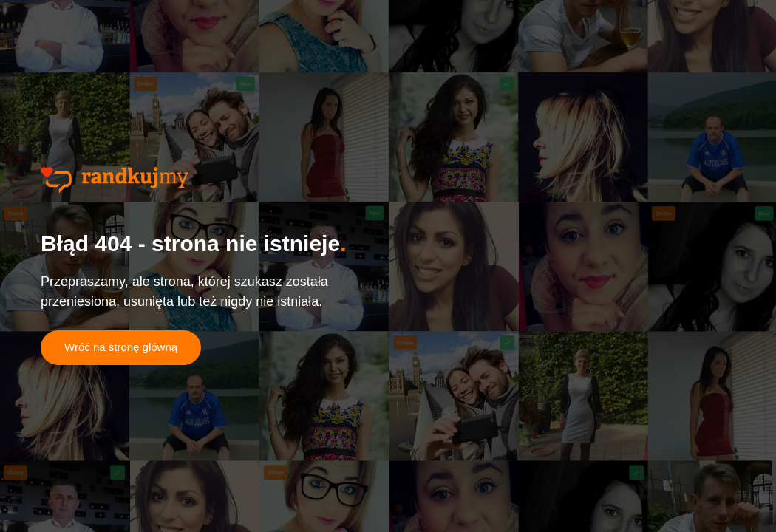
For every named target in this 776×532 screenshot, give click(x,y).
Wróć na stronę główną (121, 347)
